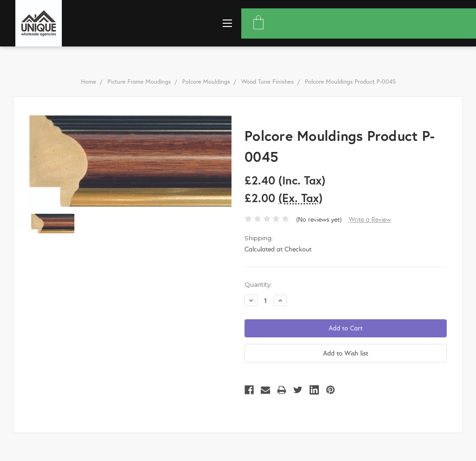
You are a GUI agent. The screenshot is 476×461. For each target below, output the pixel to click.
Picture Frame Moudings (139, 82)
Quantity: (258, 284)
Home (89, 82)
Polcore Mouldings (206, 82)
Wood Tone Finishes (268, 82)
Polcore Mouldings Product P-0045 (350, 82)
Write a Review (370, 219)
